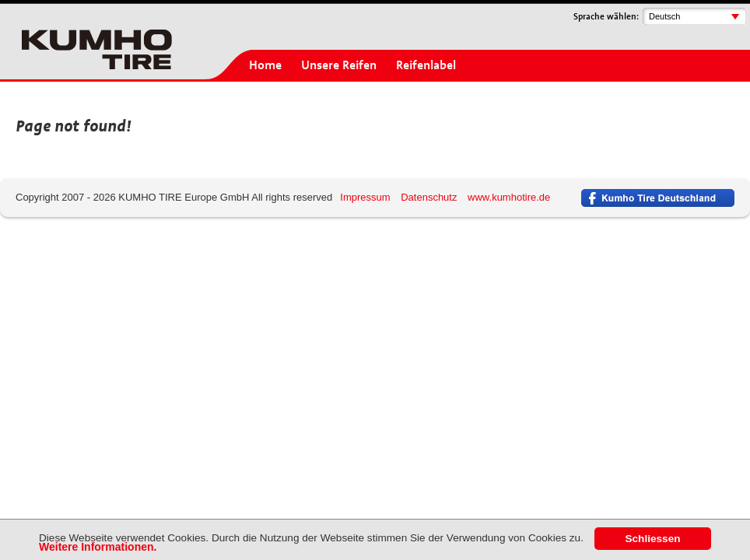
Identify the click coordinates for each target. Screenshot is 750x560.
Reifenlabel (426, 65)
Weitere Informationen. (98, 547)
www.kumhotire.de (509, 197)
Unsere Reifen (339, 65)
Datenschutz (429, 197)
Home (265, 65)
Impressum (365, 197)
